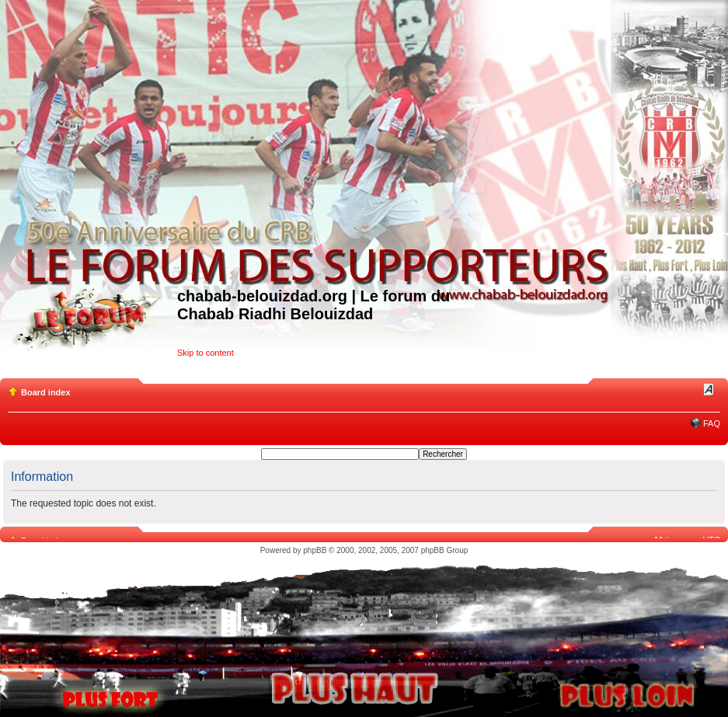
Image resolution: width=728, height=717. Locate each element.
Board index (46, 392)
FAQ (712, 423)
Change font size (709, 389)
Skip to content (206, 353)
